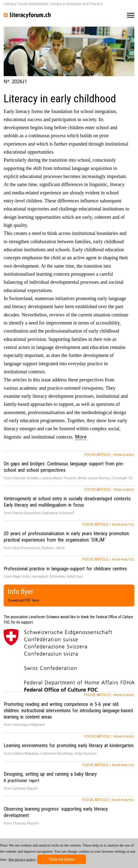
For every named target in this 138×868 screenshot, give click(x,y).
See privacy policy (22, 859)
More (81, 437)
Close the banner (62, 859)
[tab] (69, 469)
